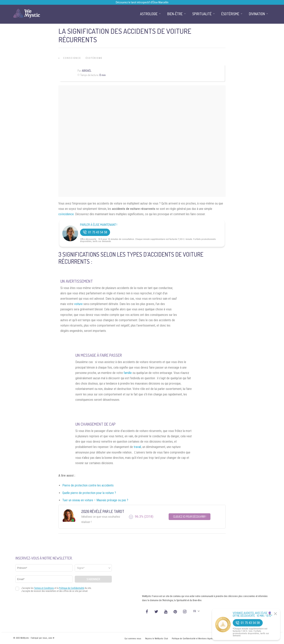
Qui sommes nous (133, 639)
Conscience (72, 58)
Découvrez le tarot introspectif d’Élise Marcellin (142, 2)
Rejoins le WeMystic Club (156, 639)
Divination (257, 14)
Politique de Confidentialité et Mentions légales (193, 639)
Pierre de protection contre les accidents (88, 485)
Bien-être (175, 14)
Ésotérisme (94, 58)
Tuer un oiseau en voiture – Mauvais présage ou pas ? (95, 500)
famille (128, 373)
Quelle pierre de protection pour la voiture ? (89, 493)
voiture (78, 304)
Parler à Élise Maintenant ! (99, 225)
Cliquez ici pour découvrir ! (190, 517)
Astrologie (149, 14)
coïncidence (66, 214)
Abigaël (87, 71)
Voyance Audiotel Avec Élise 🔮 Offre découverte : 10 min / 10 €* (253, 614)
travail (137, 447)
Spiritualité (202, 14)
